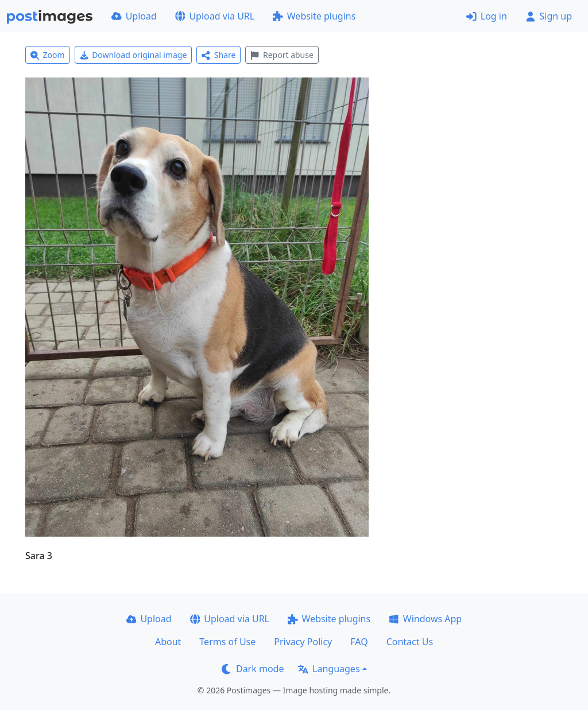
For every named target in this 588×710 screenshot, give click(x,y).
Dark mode (253, 669)
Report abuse (282, 55)
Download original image (134, 55)
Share (218, 55)
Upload (134, 16)
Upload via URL (215, 16)
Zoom (48, 55)
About (168, 642)
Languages (329, 669)
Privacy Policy (303, 642)
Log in (487, 16)
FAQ (359, 642)
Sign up (549, 16)
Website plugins (314, 16)
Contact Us (410, 642)
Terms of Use (227, 642)
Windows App (425, 619)
